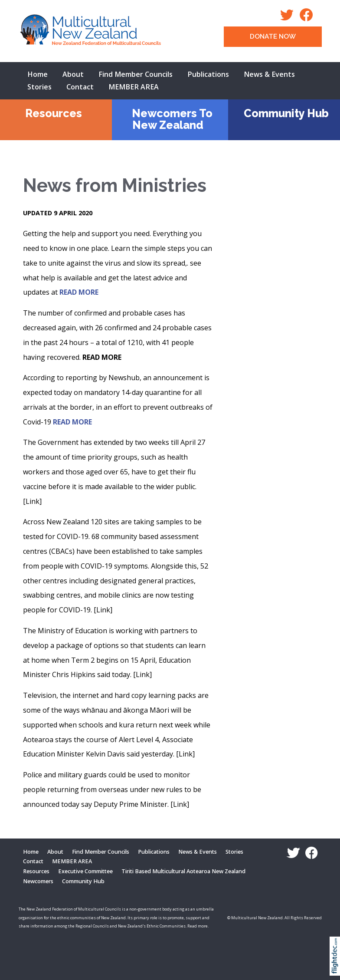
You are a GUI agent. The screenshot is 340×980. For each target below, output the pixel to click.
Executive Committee (85, 871)
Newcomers (38, 881)
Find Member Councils (136, 74)
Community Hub (286, 113)
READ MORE (79, 292)
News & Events (269, 74)
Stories (39, 87)
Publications (208, 74)
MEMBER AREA (134, 87)
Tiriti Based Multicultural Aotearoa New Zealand (183, 871)
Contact (80, 87)
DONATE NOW (273, 36)
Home (38, 74)
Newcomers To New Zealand (172, 119)
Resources (54, 113)
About (73, 74)
